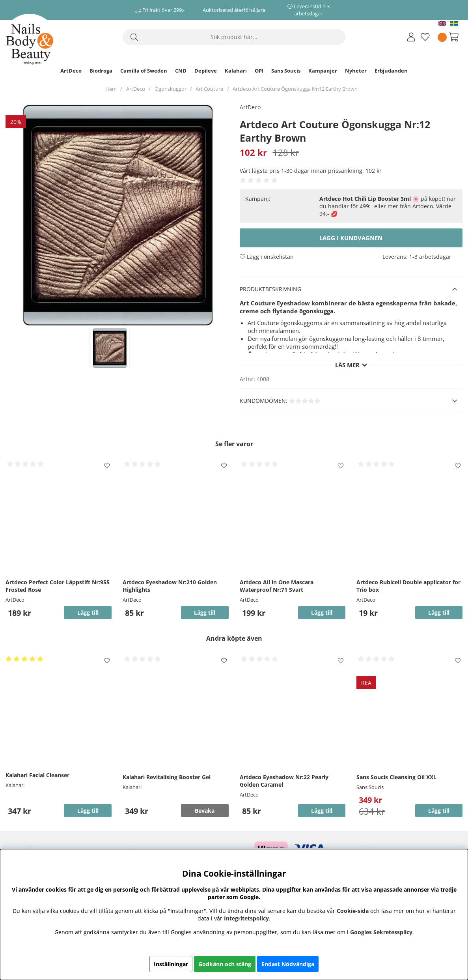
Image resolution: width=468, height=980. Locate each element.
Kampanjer (323, 71)
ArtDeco (71, 71)
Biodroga (101, 71)
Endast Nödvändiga (288, 964)
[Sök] (234, 37)
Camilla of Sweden (144, 71)
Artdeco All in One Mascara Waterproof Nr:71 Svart (277, 586)
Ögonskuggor (171, 89)
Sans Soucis (286, 71)
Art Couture (209, 89)
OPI (259, 71)
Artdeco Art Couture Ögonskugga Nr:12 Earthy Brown (295, 89)
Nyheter (356, 71)
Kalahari (236, 71)
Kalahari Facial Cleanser (37, 775)
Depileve (206, 71)
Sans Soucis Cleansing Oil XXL (396, 777)
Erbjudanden (391, 71)
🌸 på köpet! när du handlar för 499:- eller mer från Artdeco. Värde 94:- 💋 (388, 206)
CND (181, 71)
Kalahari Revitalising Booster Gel (167, 777)
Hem (111, 89)
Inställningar (171, 964)
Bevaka (205, 811)
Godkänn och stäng (225, 964)
